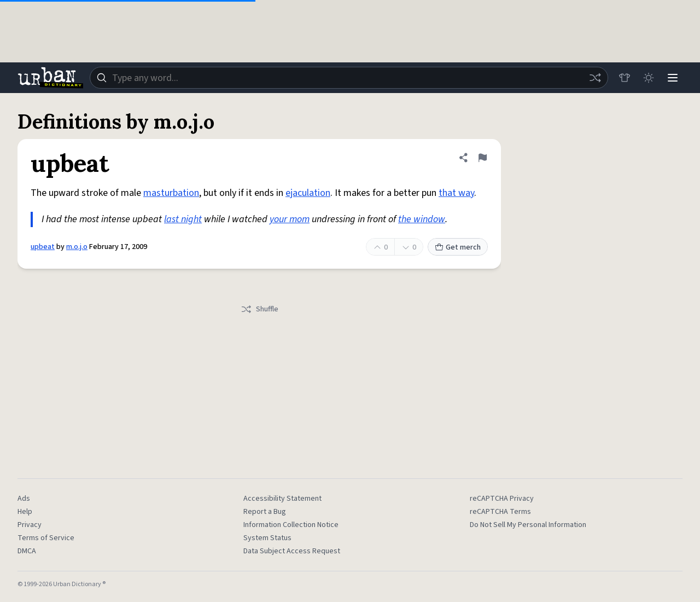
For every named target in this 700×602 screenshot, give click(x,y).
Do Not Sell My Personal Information (528, 525)
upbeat (43, 247)
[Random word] (595, 78)
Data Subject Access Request (292, 551)
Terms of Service (46, 538)
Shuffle (259, 309)
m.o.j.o (77, 247)
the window (422, 219)
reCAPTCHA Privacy (502, 499)
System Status (267, 538)
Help (25, 512)
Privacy (30, 525)
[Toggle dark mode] (649, 78)
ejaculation (308, 193)
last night (183, 219)
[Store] (625, 78)
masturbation (171, 193)
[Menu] (673, 78)
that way (456, 193)
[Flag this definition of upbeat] (482, 158)
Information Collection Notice (291, 525)
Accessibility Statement (282, 499)
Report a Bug (265, 512)
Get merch (458, 247)
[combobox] (349, 78)
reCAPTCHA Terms (500, 512)
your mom (290, 219)
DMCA (27, 551)
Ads (24, 499)
